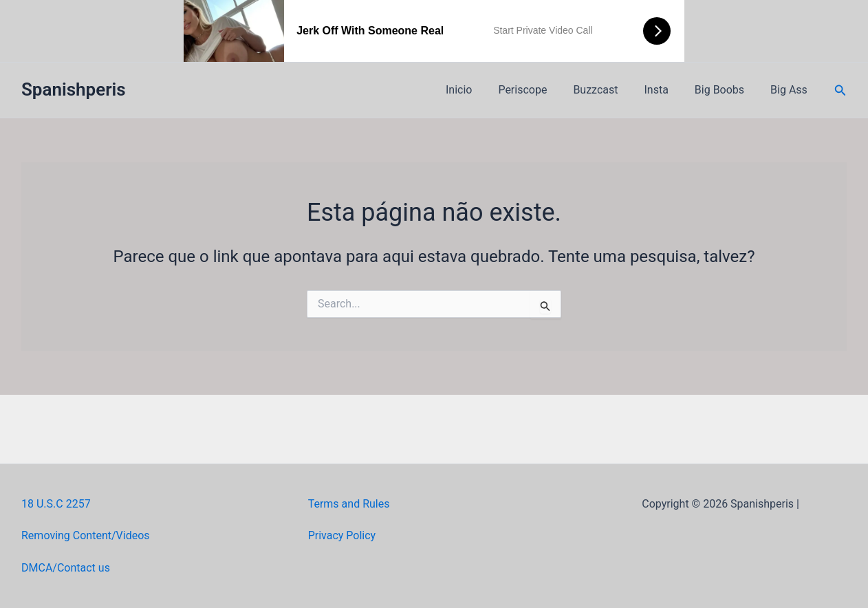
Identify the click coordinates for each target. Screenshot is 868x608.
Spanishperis (74, 89)
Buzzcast (610, 90)
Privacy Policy (342, 535)
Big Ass (791, 90)
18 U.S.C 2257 (56, 504)
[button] (840, 90)
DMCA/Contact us (66, 568)
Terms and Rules (349, 504)
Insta (666, 90)
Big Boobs (726, 90)
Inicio (481, 90)
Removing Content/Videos (86, 535)
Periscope (541, 90)
